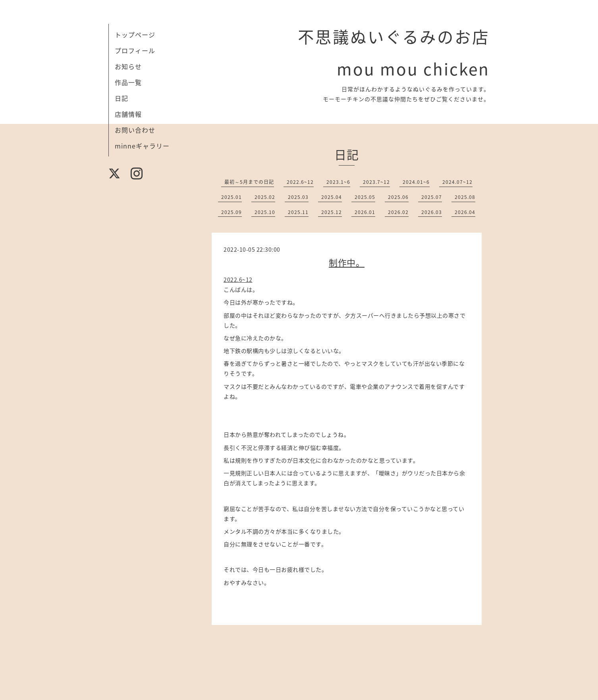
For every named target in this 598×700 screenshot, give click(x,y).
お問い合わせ (135, 130)
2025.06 (398, 197)
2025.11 (298, 212)
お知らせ (128, 66)
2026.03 (432, 212)
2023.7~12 (376, 182)
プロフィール (135, 50)
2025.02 (265, 197)
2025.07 (432, 197)
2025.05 (365, 197)
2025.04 (332, 197)
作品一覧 (128, 82)
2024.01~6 (416, 182)
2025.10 (265, 212)
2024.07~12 (457, 182)
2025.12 (332, 212)
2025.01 (231, 197)
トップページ (135, 35)
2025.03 (298, 197)
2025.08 (465, 197)
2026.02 (398, 212)
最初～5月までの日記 (249, 182)
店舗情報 (128, 114)
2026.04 (465, 212)
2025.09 (231, 212)
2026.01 (365, 212)
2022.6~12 (300, 182)
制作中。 (347, 262)
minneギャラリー (142, 146)
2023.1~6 (338, 182)
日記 (122, 98)
